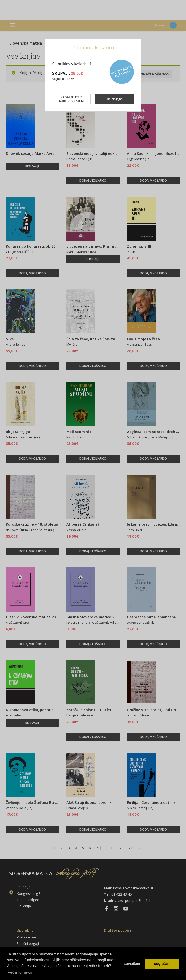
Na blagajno (115, 99)
